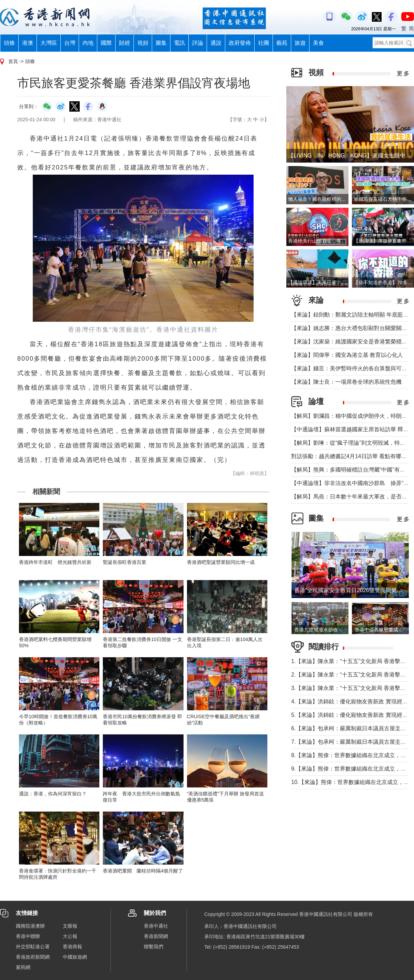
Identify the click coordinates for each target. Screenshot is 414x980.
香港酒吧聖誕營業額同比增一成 (221, 562)
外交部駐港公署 (33, 947)
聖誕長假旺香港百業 (125, 562)
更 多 (403, 74)
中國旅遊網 (75, 957)
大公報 (70, 936)
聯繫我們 (154, 947)
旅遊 (300, 43)
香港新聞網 (156, 936)
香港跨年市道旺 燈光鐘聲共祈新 (55, 562)
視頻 (143, 43)
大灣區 (49, 43)
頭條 (9, 43)
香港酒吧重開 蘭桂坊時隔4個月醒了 (143, 871)
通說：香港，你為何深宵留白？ (53, 794)
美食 (318, 43)
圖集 (161, 43)
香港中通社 (156, 926)
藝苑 (282, 43)
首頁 (13, 61)
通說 (216, 43)
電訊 (179, 43)
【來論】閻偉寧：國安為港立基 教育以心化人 (347, 355)
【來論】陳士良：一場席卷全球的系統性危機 (346, 382)
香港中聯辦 (28, 936)
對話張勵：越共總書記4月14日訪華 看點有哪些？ (352, 456)
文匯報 (70, 926)
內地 (88, 43)
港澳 (28, 43)
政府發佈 (240, 43)
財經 (125, 43)
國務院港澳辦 (30, 926)
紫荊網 (23, 967)
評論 (198, 43)
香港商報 (72, 947)
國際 (106, 43)
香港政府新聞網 (33, 957)
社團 (264, 43)
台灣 (70, 43)
